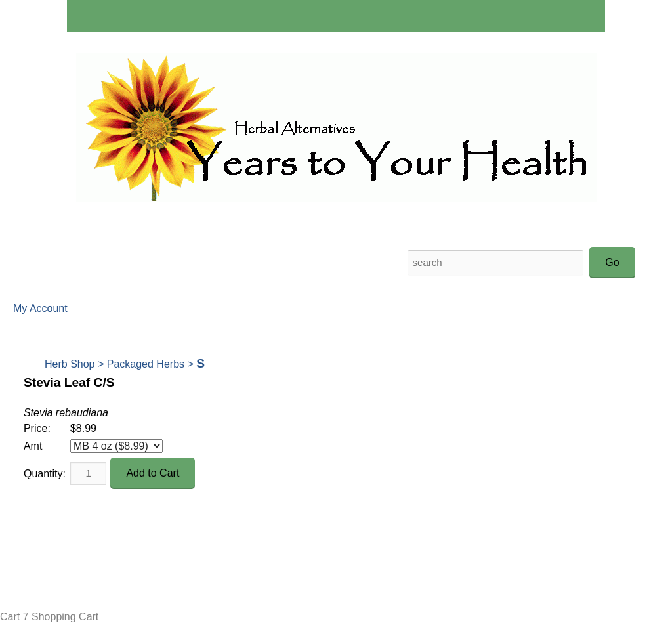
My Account (40, 308)
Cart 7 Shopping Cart (49, 617)
